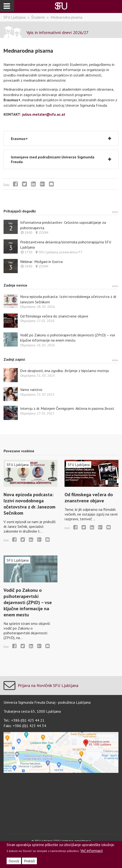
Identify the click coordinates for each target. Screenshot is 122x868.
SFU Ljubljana (15, 17)
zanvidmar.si (83, 841)
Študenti (38, 17)
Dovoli (14, 861)
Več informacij (91, 851)
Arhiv (115, 212)
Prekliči (29, 861)
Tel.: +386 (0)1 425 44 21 (24, 720)
